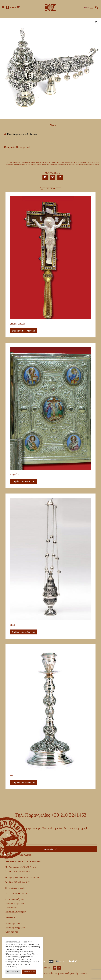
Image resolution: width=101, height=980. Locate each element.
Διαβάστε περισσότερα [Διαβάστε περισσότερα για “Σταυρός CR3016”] (23, 331)
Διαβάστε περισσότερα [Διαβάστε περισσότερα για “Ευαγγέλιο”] (23, 481)
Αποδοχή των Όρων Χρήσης (19, 855)
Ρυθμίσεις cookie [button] (13, 972)
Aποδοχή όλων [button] (29, 972)
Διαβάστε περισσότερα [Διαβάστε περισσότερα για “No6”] (23, 783)
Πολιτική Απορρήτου (15, 928)
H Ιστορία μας (12, 944)
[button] (97, 8)
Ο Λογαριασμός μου (15, 899)
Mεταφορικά (11, 908)
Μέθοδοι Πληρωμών (15, 903)
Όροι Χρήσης (12, 932)
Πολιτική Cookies (14, 924)
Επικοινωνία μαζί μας (16, 948)
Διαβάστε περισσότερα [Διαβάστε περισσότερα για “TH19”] (23, 632)
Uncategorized (23, 147)
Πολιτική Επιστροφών (16, 912)
